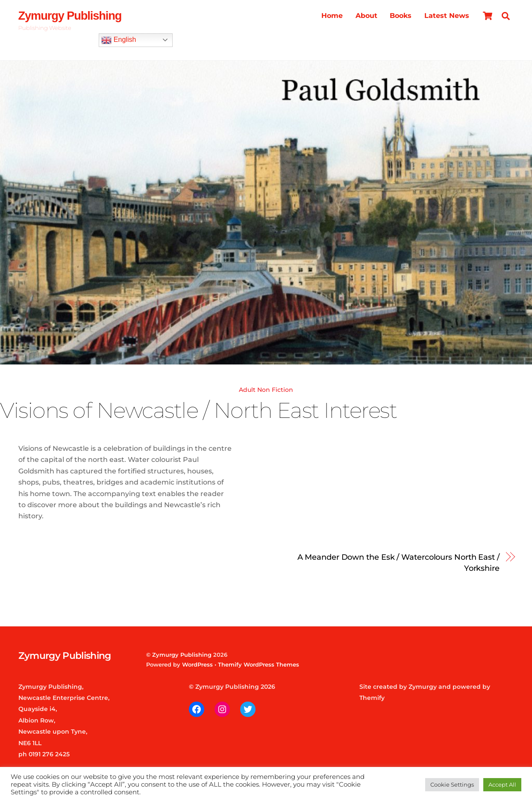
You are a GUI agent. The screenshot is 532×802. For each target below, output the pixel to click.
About (366, 16)
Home (332, 16)
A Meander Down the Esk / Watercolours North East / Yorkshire (398, 563)
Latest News (447, 16)
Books (401, 16)
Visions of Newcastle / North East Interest (198, 410)
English (119, 40)
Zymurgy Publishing (182, 655)
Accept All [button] (502, 784)
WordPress (197, 664)
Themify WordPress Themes (259, 664)
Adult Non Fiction (266, 390)
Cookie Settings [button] (452, 784)
